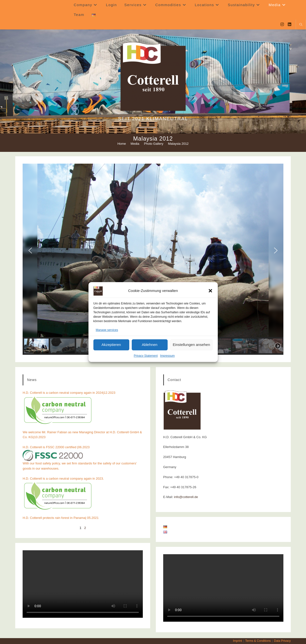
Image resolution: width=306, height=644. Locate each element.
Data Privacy (282, 641)
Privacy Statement (146, 356)
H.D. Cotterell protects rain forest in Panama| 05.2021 (61, 518)
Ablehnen (150, 345)
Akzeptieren (111, 345)
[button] (210, 291)
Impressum (168, 356)
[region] (153, 259)
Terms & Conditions (258, 641)
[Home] (122, 144)
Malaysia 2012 (178, 144)
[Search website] (301, 25)
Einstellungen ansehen (191, 345)
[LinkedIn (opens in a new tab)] (290, 24)
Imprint (238, 641)
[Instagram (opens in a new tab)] (282, 24)
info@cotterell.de (186, 497)
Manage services (107, 330)
